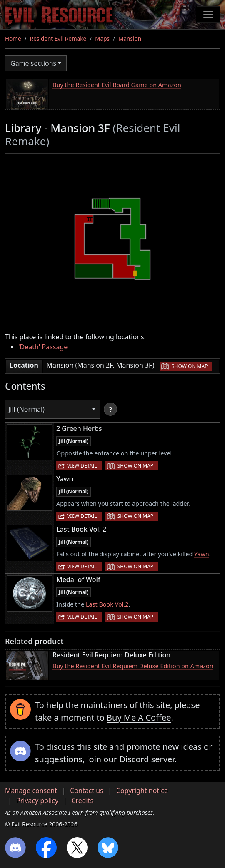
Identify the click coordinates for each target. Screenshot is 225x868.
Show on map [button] (190, 366)
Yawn (202, 554)
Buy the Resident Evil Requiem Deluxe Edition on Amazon (133, 666)
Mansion (130, 39)
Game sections (33, 63)
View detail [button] (82, 466)
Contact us (87, 791)
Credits (82, 801)
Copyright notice (142, 791)
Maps (102, 39)
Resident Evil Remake (58, 39)
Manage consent (31, 791)
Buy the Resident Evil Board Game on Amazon (117, 85)
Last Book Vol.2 (107, 604)
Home (13, 39)
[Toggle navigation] (208, 15)
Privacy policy (37, 801)
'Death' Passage (43, 347)
